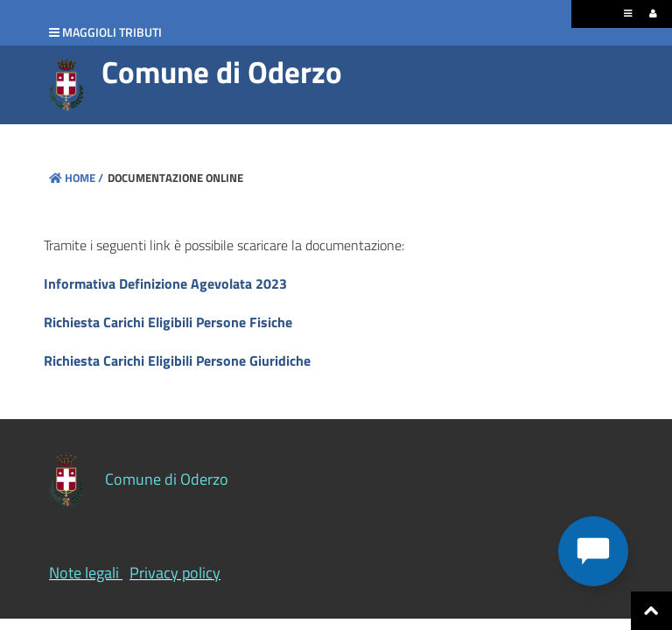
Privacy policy (175, 573)
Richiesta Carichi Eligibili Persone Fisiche (168, 322)
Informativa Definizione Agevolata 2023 (165, 283)
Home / (76, 178)
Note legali (84, 573)
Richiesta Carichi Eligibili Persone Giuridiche (177, 360)
